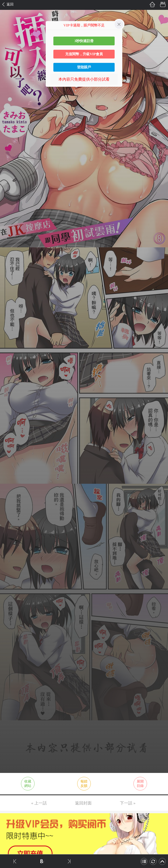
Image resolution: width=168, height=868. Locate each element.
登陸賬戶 (84, 67)
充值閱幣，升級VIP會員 (84, 54)
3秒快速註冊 (84, 41)
